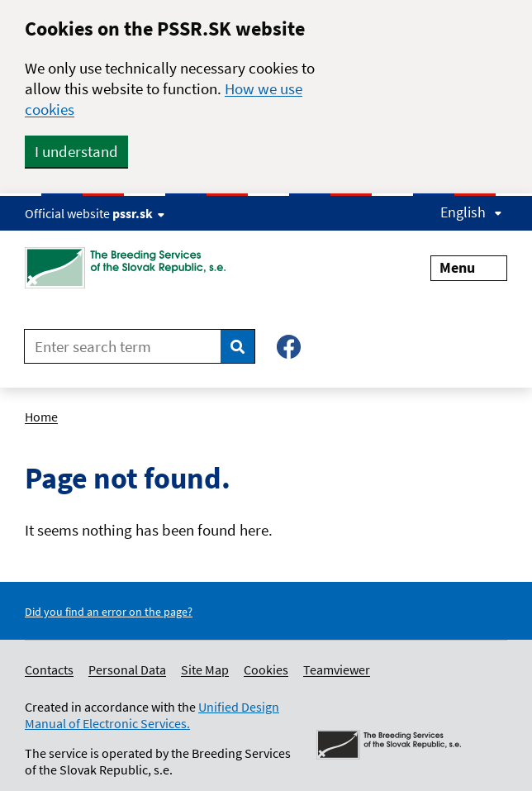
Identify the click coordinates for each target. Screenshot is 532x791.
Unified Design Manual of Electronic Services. (152, 715)
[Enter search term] (123, 346)
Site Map (205, 669)
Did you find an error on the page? (109, 612)
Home (41, 417)
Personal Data (127, 669)
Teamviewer (337, 669)
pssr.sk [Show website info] (138, 213)
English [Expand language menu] (471, 212)
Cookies (266, 669)
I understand (76, 151)
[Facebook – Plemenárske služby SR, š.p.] (289, 347)
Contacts (49, 669)
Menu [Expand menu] (469, 267)
